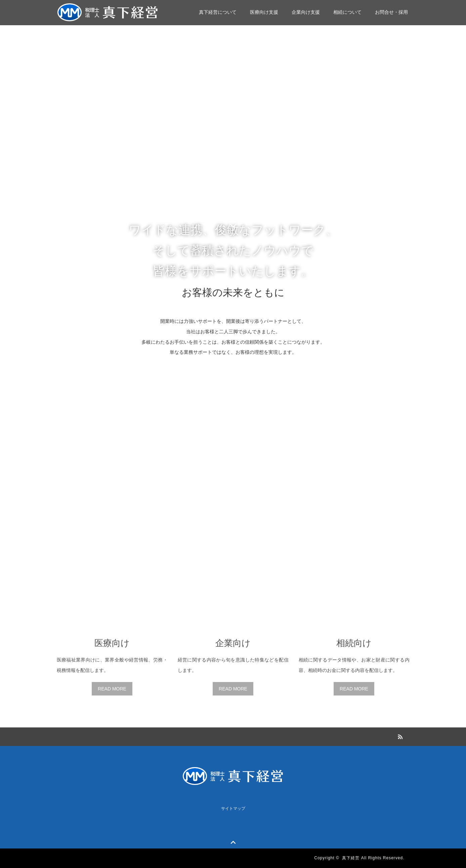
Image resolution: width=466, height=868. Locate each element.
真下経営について (218, 12)
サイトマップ (233, 808)
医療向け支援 (264, 12)
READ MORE (112, 689)
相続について (347, 12)
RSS (399, 736)
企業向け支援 (306, 12)
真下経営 (351, 858)
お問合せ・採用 (391, 12)
